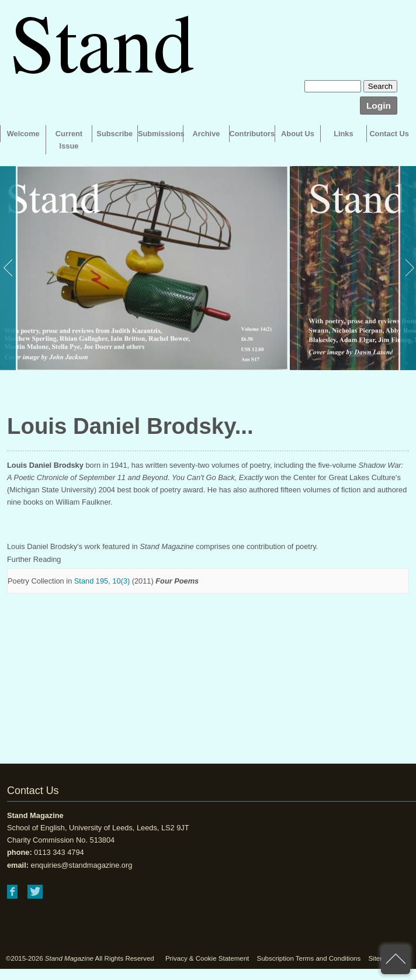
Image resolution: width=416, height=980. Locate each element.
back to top (396, 960)
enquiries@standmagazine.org (82, 865)
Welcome (23, 134)
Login (379, 106)
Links (343, 134)
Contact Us (389, 134)
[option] (144, 268)
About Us (298, 134)
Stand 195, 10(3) (102, 581)
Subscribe (115, 134)
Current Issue (69, 140)
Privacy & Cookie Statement (207, 958)
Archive (206, 134)
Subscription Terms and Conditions (308, 958)
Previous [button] (9, 268)
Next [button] (407, 268)
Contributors (252, 134)
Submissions (160, 134)
